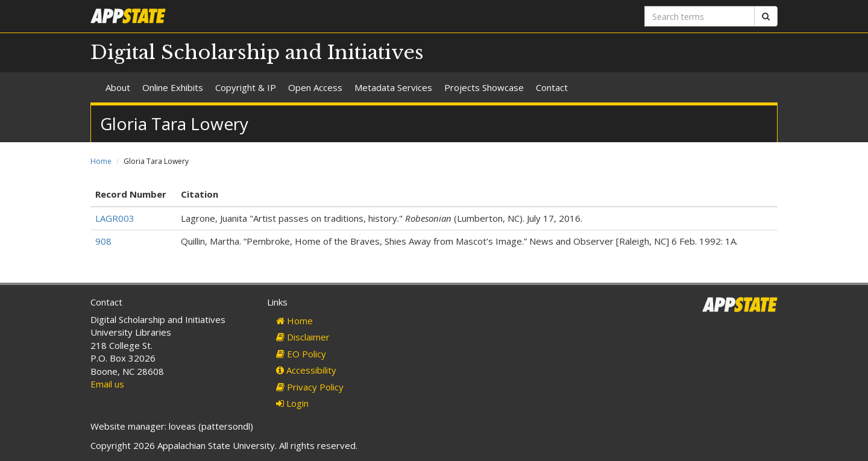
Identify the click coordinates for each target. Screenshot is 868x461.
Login (292, 403)
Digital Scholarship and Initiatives (257, 52)
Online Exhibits (173, 87)
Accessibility (306, 370)
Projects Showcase (484, 87)
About (118, 87)
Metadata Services (393, 87)
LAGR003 (115, 218)
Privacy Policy (310, 387)
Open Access (315, 87)
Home (101, 161)
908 (103, 241)
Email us (107, 384)
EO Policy (301, 354)
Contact (552, 87)
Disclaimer (303, 337)
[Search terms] (700, 16)
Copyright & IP (246, 87)
